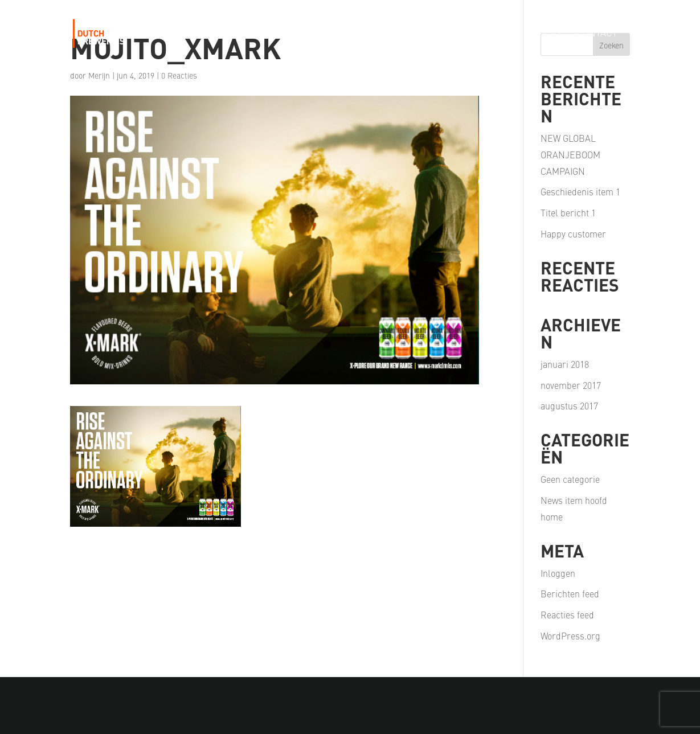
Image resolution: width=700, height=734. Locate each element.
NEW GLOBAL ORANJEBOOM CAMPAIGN (570, 154)
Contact (597, 34)
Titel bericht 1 (568, 212)
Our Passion (390, 34)
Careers (540, 34)
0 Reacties (179, 75)
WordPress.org (570, 635)
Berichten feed (570, 593)
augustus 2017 (569, 405)
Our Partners (470, 34)
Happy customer (573, 233)
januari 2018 (565, 364)
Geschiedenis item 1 (580, 191)
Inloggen (558, 573)
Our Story (233, 34)
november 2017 (571, 385)
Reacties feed (567, 614)
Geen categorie (570, 479)
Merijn (99, 75)
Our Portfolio (308, 34)
